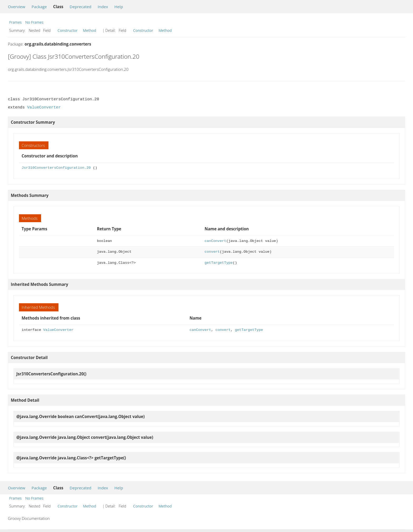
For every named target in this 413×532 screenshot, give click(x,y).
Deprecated (80, 7)
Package (39, 7)
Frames (15, 22)
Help (119, 7)
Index (103, 7)
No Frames (34, 22)
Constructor (68, 30)
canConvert (215, 241)
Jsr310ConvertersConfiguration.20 (56, 168)
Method (90, 30)
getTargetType (219, 263)
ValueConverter (44, 107)
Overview (17, 7)
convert (212, 252)
